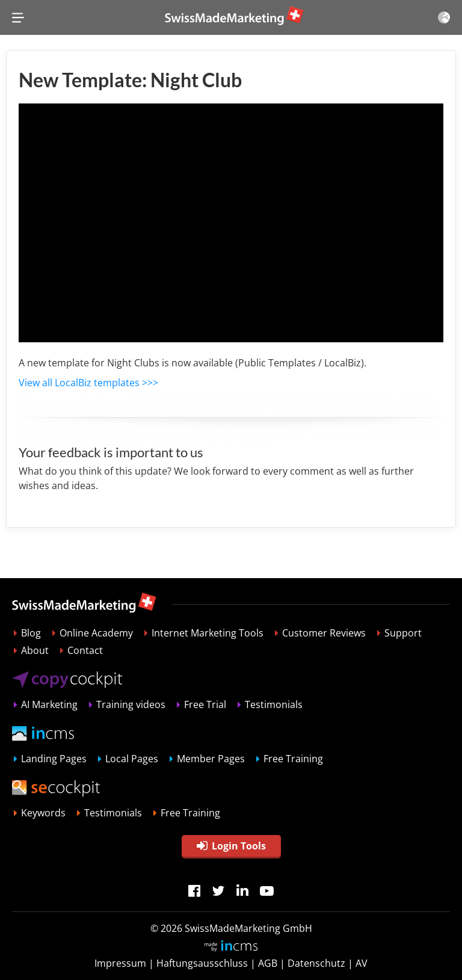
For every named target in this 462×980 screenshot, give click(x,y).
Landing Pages (54, 759)
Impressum (120, 963)
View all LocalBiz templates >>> (88, 383)
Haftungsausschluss (202, 963)
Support (403, 633)
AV (362, 963)
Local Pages (132, 759)
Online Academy (96, 633)
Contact (85, 650)
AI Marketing (49, 704)
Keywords (43, 813)
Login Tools (231, 846)
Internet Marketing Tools (208, 633)
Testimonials (274, 704)
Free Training (293, 759)
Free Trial (205, 704)
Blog (31, 633)
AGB (268, 963)
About (35, 650)
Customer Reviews (324, 633)
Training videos (131, 704)
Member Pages (211, 759)
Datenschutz (316, 963)
